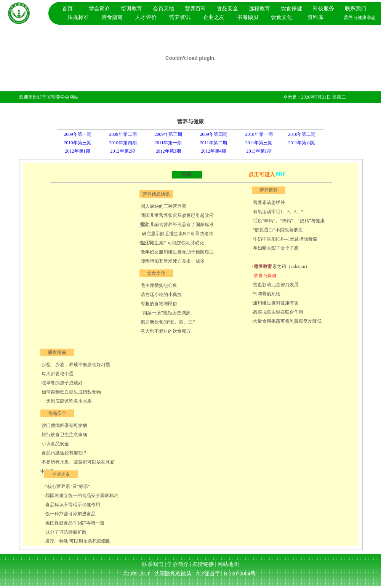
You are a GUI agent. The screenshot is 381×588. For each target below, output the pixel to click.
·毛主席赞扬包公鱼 (158, 285)
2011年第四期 (302, 143)
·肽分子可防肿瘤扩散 (65, 532)
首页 (67, 9)
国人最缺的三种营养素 (163, 206)
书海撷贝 (248, 17)
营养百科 (195, 9)
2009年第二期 (123, 134)
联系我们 (355, 9)
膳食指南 (112, 17)
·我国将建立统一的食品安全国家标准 (81, 496)
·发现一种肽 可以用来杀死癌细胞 (77, 541)
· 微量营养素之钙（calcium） (281, 266)
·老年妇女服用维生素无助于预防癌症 (177, 252)
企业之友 (214, 17)
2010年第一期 (259, 134)
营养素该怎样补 (268, 202)
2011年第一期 (168, 143)
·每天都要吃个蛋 (57, 374)
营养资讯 (180, 17)
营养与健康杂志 (360, 18)
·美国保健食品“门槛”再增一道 (74, 523)
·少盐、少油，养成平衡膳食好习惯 (75, 365)
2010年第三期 (78, 143)
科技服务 (323, 9)
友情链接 (204, 564)
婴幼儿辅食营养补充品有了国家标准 (177, 225)
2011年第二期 (214, 143)
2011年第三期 (259, 143)
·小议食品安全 (55, 444)
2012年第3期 (168, 151)
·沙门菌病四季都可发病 (64, 425)
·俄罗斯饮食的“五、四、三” (167, 322)
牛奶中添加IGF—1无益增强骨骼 (285, 239)
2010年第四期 (123, 143)
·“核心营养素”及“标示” (67, 486)
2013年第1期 (259, 151)
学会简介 (99, 9)
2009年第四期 (214, 134)
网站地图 (228, 564)
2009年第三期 (168, 134)
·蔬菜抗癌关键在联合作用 (278, 312)
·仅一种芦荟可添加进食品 (70, 514)
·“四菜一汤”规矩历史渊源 (165, 313)
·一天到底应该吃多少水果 (66, 401)
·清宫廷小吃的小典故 (161, 295)
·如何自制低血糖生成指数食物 (71, 392)
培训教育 (131, 9)
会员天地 (163, 9)
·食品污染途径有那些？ (64, 453)
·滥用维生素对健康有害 (275, 303)
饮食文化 (282, 17)
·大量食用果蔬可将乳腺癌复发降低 (287, 321)
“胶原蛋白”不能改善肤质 (277, 230)
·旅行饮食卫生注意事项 (64, 435)
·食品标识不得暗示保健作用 (72, 505)
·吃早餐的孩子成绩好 (62, 383)
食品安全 (227, 9)
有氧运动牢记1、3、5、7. (278, 212)
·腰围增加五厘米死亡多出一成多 (172, 261)
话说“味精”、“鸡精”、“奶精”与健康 (288, 221)
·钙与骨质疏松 (266, 294)
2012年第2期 (123, 151)
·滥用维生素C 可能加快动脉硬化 (172, 243)
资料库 (315, 17)
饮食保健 (291, 9)
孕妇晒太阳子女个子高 (275, 248)
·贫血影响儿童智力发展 (275, 285)
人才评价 (146, 17)
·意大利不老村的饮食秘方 (165, 331)
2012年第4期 (214, 151)
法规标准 (78, 17)
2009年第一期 (78, 134)
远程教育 (259, 9)
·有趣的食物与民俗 (158, 304)
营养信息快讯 (156, 194)
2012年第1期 (78, 151)
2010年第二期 (302, 134)
